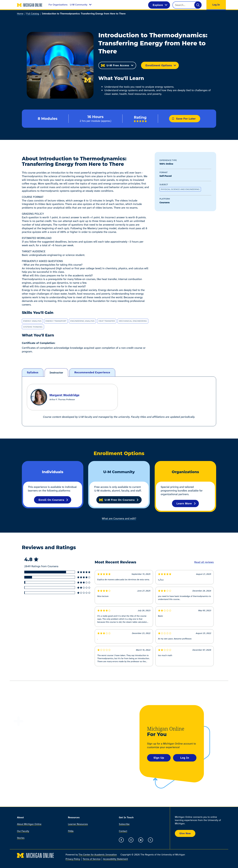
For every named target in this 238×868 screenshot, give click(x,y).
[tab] (33, 372)
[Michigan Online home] (30, 5)
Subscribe (124, 824)
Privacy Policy (73, 859)
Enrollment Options (161, 65)
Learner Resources (78, 824)
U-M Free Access (117, 65)
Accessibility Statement (115, 859)
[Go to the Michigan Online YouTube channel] (141, 840)
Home (20, 14)
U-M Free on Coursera (119, 500)
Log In (185, 758)
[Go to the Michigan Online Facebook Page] (121, 840)
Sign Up (159, 758)
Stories (21, 838)
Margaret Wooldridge (64, 395)
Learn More (186, 503)
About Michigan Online (29, 824)
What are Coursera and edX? (119, 518)
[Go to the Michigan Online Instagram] (131, 840)
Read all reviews (204, 562)
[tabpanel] (119, 401)
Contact (123, 831)
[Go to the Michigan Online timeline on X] (150, 840)
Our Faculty (23, 831)
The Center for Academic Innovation (98, 855)
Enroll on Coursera (54, 500)
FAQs (71, 831)
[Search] (198, 5)
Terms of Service (92, 859)
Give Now (185, 833)
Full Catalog (33, 14)
